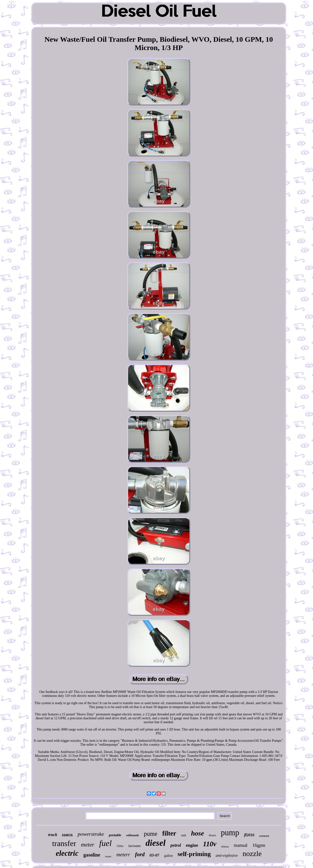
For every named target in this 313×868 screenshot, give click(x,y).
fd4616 (67, 835)
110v (210, 844)
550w (120, 846)
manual (241, 845)
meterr (123, 855)
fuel (106, 843)
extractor (264, 836)
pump (230, 833)
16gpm (259, 845)
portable (115, 835)
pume (151, 834)
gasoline (92, 855)
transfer (64, 843)
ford (140, 854)
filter (169, 833)
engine (192, 845)
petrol (176, 845)
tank (184, 835)
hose (197, 833)
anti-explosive (227, 855)
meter (88, 845)
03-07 (155, 855)
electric (67, 853)
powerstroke (91, 834)
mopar (108, 856)
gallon (168, 856)
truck (53, 835)
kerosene (135, 846)
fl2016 (249, 835)
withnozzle (133, 835)
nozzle (252, 853)
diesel (156, 843)
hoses (212, 835)
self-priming (194, 854)
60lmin (225, 847)
